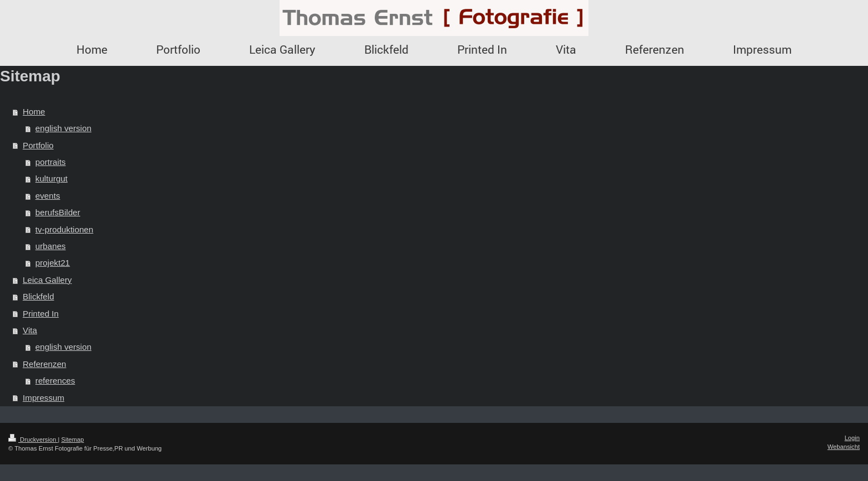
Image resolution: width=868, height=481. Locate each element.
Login (852, 438)
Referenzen (45, 364)
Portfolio (38, 145)
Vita (30, 330)
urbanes (51, 246)
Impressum (43, 398)
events (48, 196)
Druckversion (33, 439)
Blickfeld (38, 296)
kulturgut (51, 179)
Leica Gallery (47, 280)
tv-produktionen (64, 229)
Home (34, 112)
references (55, 381)
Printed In (41, 314)
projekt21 (53, 263)
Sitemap (73, 439)
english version (63, 128)
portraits (51, 162)
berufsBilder (58, 212)
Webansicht (844, 447)
